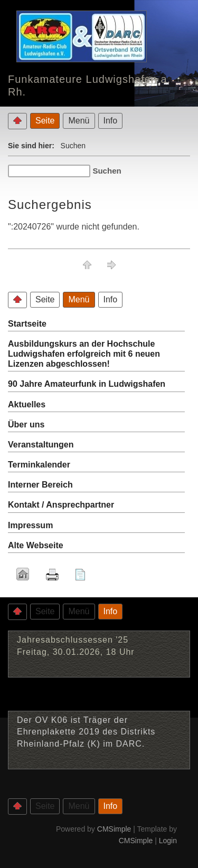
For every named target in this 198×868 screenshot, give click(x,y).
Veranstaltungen (41, 445)
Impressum (30, 525)
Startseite (27, 324)
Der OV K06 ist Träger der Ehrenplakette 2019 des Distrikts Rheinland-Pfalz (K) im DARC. (86, 732)
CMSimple (114, 829)
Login (168, 841)
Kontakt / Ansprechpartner (61, 505)
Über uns (26, 425)
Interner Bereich (40, 485)
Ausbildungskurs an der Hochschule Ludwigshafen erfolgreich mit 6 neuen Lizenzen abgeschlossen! (84, 354)
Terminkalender (39, 465)
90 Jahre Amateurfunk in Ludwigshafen (87, 384)
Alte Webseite (36, 545)
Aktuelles (27, 404)
